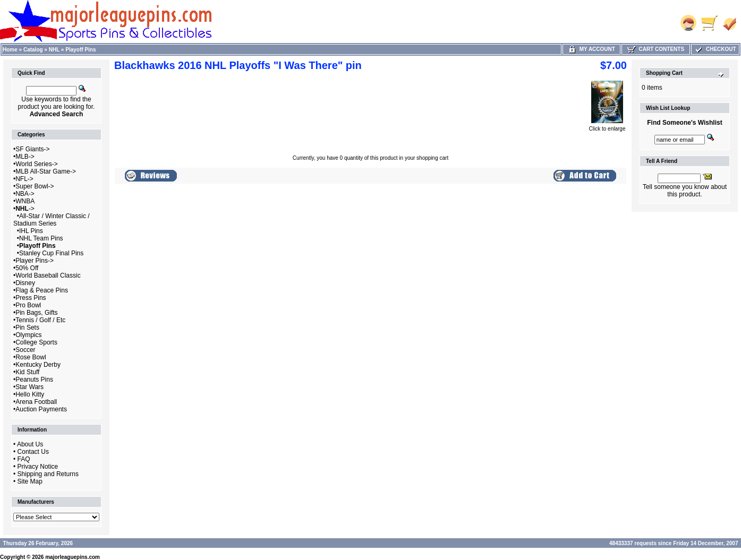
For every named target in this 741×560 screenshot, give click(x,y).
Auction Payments (41, 409)
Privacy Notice (38, 467)
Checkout (715, 49)
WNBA (25, 201)
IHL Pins (31, 231)
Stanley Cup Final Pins (51, 253)
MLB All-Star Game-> (46, 171)
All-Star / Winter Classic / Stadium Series (52, 220)
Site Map (30, 481)
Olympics (28, 335)
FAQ (24, 459)
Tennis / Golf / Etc (40, 320)
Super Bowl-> (35, 186)
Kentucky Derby (38, 365)
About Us (30, 444)
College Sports (36, 342)
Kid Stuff (27, 372)
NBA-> (25, 194)
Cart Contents (656, 49)
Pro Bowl (28, 305)
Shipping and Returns (48, 474)
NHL (54, 50)
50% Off (27, 268)
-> (25, 209)
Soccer (25, 350)
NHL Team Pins (41, 238)
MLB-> (25, 157)
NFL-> (24, 179)
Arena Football (36, 402)
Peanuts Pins (34, 380)
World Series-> (36, 164)
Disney (25, 283)
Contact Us (33, 452)
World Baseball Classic (48, 275)
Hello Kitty (30, 394)
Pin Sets (27, 328)
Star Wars (29, 387)
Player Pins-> (35, 261)
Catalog (33, 50)
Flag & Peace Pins (42, 290)
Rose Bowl (31, 357)
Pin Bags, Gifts (36, 313)
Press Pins (31, 298)
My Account (591, 49)
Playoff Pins (80, 50)
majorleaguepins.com (73, 557)
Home (10, 50)
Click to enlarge (607, 126)
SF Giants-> (32, 149)
